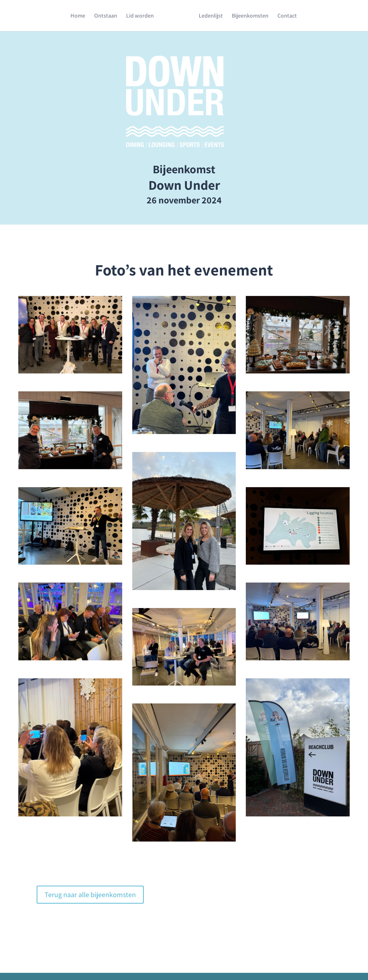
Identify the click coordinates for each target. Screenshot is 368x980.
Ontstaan (106, 16)
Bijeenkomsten (250, 16)
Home (78, 16)
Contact (287, 16)
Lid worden (140, 16)
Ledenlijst (211, 16)
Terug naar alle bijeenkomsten (90, 895)
